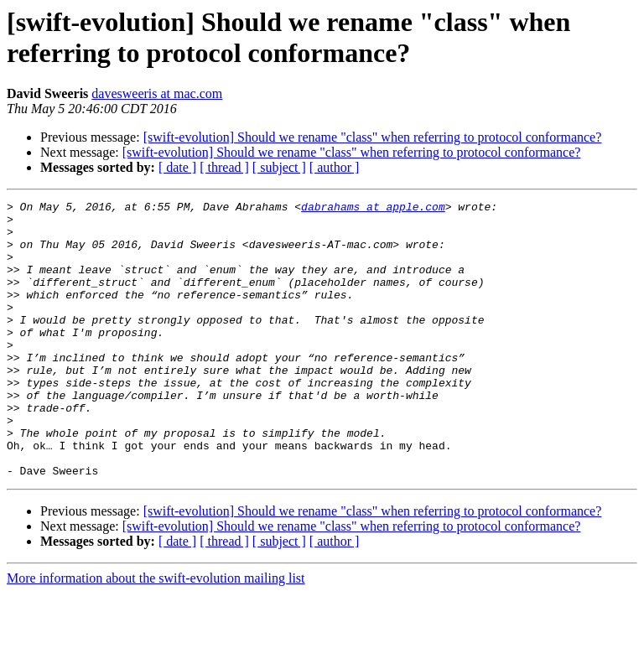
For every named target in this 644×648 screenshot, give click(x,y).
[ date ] (177, 167)
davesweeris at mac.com (157, 93)
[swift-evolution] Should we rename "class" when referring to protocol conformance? (373, 137)
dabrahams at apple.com (373, 209)
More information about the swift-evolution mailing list (156, 633)
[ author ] (335, 167)
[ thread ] (224, 167)
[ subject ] (279, 167)
